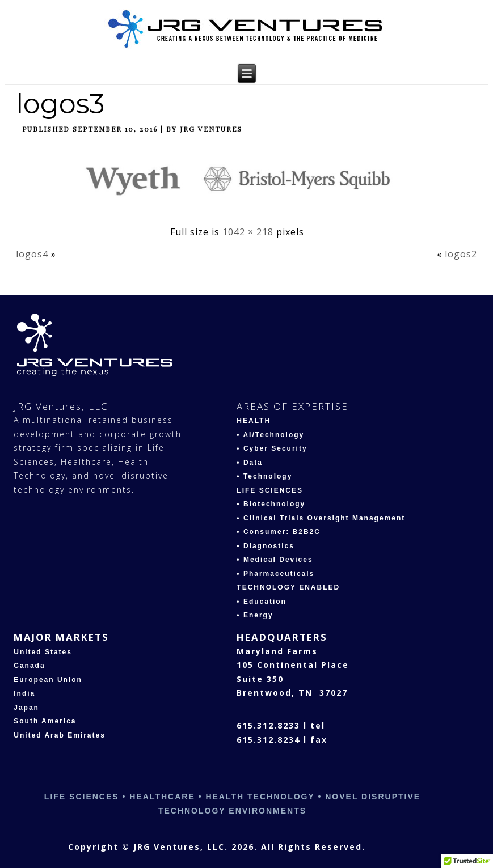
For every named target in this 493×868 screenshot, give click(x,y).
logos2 (461, 254)
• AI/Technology (270, 435)
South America (45, 721)
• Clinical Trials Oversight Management (321, 518)
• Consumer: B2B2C (279, 532)
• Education (262, 602)
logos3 (60, 104)
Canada (29, 666)
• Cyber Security (272, 448)
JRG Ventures (211, 129)
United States (43, 652)
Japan (26, 708)
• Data (250, 463)
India (24, 693)
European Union (48, 680)
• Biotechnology (271, 504)
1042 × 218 (248, 232)
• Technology (264, 476)
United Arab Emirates (60, 735)
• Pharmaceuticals (275, 574)
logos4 (32, 254)
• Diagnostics (266, 546)
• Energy (255, 615)
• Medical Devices (275, 560)
